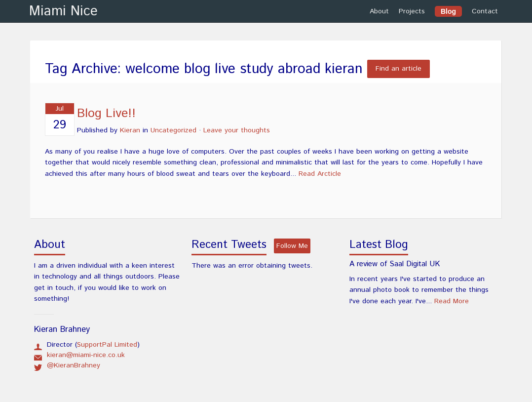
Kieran (130, 130)
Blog (448, 11)
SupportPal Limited (107, 345)
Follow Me (292, 246)
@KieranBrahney (74, 365)
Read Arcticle (320, 174)
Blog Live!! (106, 114)
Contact (485, 11)
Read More (452, 301)
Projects (412, 11)
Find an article (399, 69)
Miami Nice (63, 11)
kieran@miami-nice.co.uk (86, 355)
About (379, 11)
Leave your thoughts (237, 130)
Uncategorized (173, 130)
